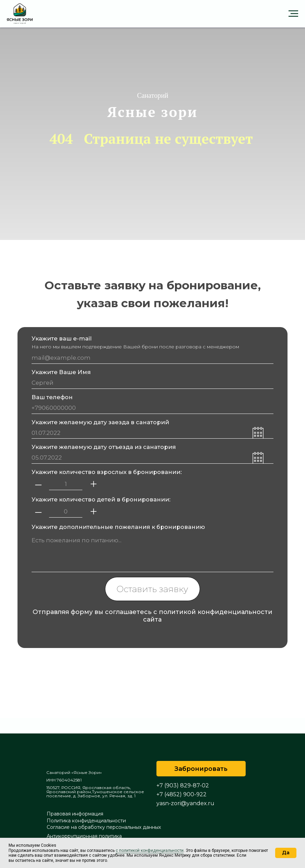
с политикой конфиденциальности (150, 850)
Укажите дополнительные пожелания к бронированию (118, 527)
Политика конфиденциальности (86, 821)
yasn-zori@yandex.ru (185, 803)
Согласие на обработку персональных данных (104, 827)
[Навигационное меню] (293, 14)
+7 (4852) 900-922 (181, 794)
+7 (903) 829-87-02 (183, 785)
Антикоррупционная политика (84, 836)
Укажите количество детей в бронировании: (101, 499)
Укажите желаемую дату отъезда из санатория (104, 447)
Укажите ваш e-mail (62, 338)
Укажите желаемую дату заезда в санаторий (100, 422)
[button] (201, 769)
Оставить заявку (152, 589)
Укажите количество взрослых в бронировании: (107, 472)
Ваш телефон (52, 397)
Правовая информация (75, 814)
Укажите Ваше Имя (61, 372)
